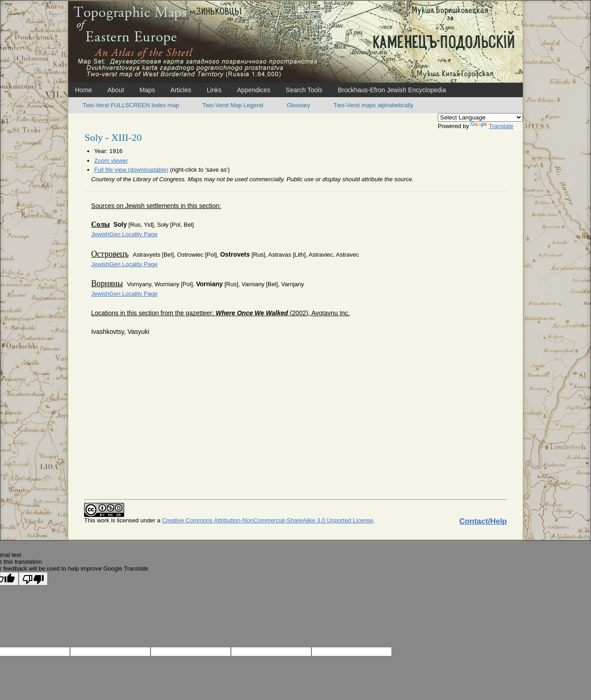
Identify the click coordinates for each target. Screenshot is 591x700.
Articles (181, 90)
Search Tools (304, 90)
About (116, 90)
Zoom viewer (111, 161)
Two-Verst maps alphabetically (374, 105)
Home (83, 90)
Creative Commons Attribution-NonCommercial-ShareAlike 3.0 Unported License (268, 520)
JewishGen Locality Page (125, 234)
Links (214, 90)
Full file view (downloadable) (131, 170)
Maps (147, 90)
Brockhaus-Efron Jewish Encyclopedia (392, 90)
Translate (492, 126)
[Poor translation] (33, 579)
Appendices (253, 90)
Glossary (298, 105)
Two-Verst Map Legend (233, 105)
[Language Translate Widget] (480, 117)
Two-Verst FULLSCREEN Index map (131, 105)
